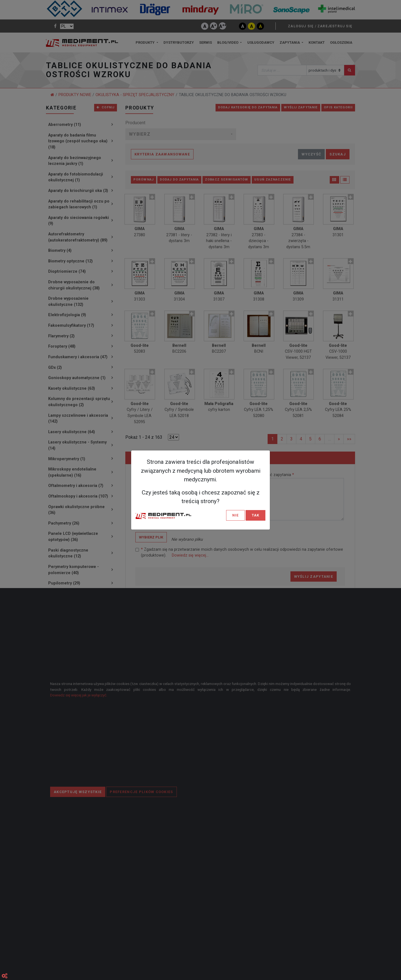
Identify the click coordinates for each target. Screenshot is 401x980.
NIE (235, 515)
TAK (255, 515)
